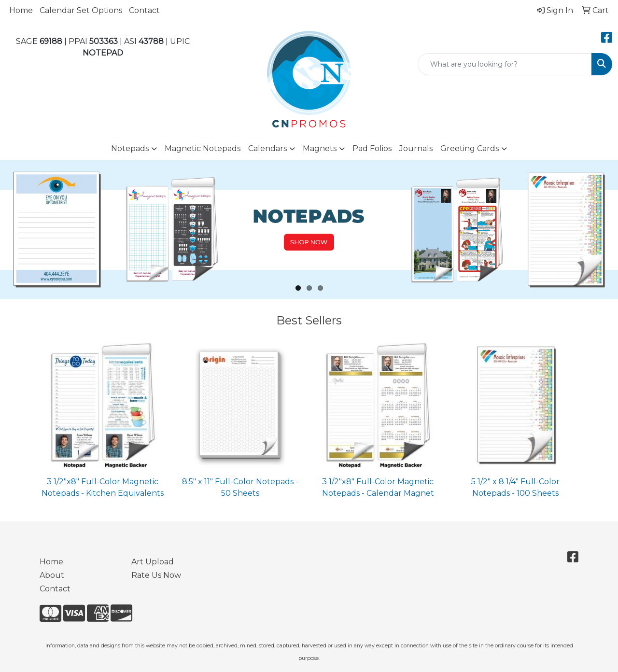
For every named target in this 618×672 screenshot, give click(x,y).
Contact (144, 10)
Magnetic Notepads (203, 148)
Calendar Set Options (81, 10)
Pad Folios (372, 148)
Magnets (320, 148)
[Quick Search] (505, 64)
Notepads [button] (130, 148)
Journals (416, 148)
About (52, 575)
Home (21, 10)
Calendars (267, 148)
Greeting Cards (470, 148)
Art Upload (153, 562)
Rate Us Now (156, 575)
